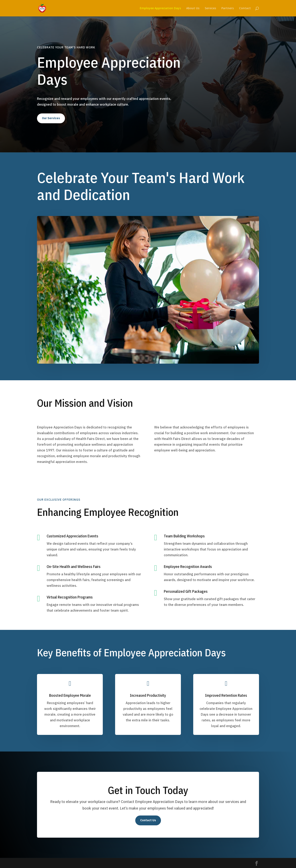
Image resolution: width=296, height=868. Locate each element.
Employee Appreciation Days (160, 8)
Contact (245, 8)
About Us (193, 8)
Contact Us (148, 820)
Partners (228, 8)
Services (210, 8)
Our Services (51, 118)
